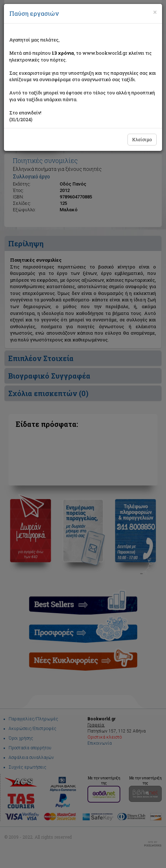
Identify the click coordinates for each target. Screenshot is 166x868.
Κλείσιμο (142, 139)
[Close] (155, 12)
